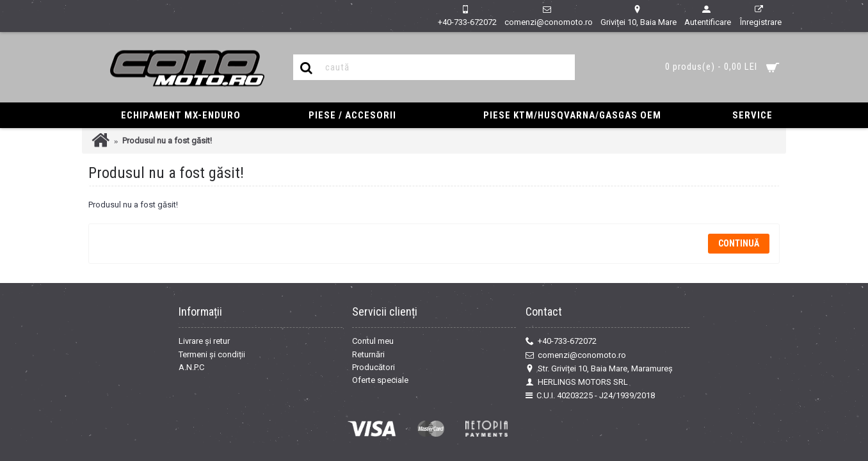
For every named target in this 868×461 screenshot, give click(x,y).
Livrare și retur (204, 341)
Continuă (739, 243)
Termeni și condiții (212, 354)
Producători (374, 367)
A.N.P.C (191, 367)
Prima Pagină (100, 141)
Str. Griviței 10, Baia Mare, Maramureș (599, 369)
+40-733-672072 (561, 341)
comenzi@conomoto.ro (576, 355)
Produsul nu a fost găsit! (167, 141)
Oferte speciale (380, 380)
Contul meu (373, 341)
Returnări (368, 354)
